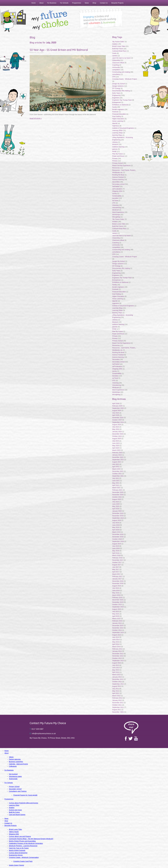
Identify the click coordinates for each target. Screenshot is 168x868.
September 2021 (118, 476)
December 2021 (118, 471)
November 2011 (118, 703)
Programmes (77, 3)
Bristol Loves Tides (119, 46)
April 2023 (116, 448)
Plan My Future (117, 154)
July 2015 (116, 611)
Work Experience (118, 212)
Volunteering (117, 208)
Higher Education (118, 119)
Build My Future (118, 49)
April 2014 (116, 644)
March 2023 (116, 450)
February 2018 (117, 558)
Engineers (116, 98)
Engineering (116, 95)
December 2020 (118, 492)
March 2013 (116, 675)
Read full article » (36, 118)
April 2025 (116, 415)
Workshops (116, 215)
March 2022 (116, 469)
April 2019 (116, 530)
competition (116, 70)
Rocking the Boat (118, 175)
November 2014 (118, 628)
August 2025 (117, 411)
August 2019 (117, 520)
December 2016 (118, 581)
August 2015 (117, 609)
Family (114, 107)
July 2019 (116, 523)
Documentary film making (121, 91)
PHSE (114, 151)
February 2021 (117, 490)
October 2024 (117, 420)
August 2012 (117, 686)
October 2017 (117, 562)
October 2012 (117, 682)
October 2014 (117, 630)
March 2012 (116, 696)
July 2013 (116, 665)
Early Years (116, 93)
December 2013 (118, 654)
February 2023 (117, 453)
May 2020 (116, 506)
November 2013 (118, 656)
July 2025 (116, 413)
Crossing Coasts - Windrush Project (125, 79)
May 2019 (116, 527)
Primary (115, 158)
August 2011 (117, 710)
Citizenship (116, 60)
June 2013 (116, 668)
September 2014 (118, 633)
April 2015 (116, 616)
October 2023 (117, 436)
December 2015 (118, 600)
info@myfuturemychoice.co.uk (43, 734)
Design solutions (118, 86)
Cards (114, 53)
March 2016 (116, 595)
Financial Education (119, 114)
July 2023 (116, 441)
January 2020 (117, 511)
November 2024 (118, 418)
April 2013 (116, 672)
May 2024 (116, 429)
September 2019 (118, 518)
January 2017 (117, 579)
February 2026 (117, 406)
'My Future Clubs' (118, 42)
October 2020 (117, 497)
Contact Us (104, 3)
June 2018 (116, 548)
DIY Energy (116, 88)
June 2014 (116, 640)
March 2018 (116, 555)
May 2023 (116, 446)
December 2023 (118, 434)
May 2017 (116, 569)
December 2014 (118, 626)
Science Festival (118, 177)
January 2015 (117, 623)
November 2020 (118, 495)
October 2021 (117, 474)
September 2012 (118, 684)
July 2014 (116, 637)
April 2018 (116, 553)
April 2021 (116, 485)
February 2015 (117, 621)
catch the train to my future (122, 58)
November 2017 (118, 560)
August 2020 (117, 499)
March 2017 (116, 574)
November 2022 (118, 457)
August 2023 (117, 439)
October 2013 (117, 658)
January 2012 (117, 700)
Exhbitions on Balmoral (120, 105)
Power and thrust (118, 156)
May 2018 (116, 551)
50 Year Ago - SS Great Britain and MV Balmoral (59, 50)
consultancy (116, 74)
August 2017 (117, 565)
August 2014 (117, 635)
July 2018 (116, 546)
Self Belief (116, 187)
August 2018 (117, 544)
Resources (116, 168)
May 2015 (116, 614)
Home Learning (118, 121)
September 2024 (118, 422)
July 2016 (116, 588)
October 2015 (117, 604)
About (41, 3)
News (87, 3)
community (116, 67)
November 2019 (118, 516)
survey (114, 194)
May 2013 (116, 670)
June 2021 (116, 481)
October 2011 (117, 705)
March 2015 (116, 619)
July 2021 (116, 478)
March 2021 (116, 488)
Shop (94, 3)
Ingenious (116, 126)
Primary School (117, 163)
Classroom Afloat (118, 63)
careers (115, 56)
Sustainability (117, 196)
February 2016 (117, 597)
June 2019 (116, 525)
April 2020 (116, 509)
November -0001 (118, 712)
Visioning (115, 205)
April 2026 (116, 404)
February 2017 (117, 576)
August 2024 (117, 425)
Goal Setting (116, 116)
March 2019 (116, 532)
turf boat (115, 201)
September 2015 (118, 607)
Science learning (118, 179)
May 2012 (116, 691)
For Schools (64, 3)
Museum (115, 144)
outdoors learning (118, 147)
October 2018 (117, 539)
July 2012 (116, 689)
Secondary (116, 182)
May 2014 (116, 642)
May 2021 (116, 483)
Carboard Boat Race (120, 51)
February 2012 (117, 698)
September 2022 (118, 460)
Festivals (115, 112)
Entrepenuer (116, 102)
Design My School (118, 84)
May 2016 (116, 593)
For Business (52, 3)
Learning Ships (117, 130)
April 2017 (116, 572)
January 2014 (117, 651)
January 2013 (117, 677)
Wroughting (116, 217)
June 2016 (116, 590)
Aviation (115, 44)
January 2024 (117, 432)
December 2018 (118, 534)
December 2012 (118, 679)
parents (115, 149)
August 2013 (117, 663)
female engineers (118, 109)
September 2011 (118, 707)
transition (115, 198)
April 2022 (116, 467)
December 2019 (118, 513)
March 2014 (116, 647)
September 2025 (118, 408)
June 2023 (116, 443)
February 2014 (117, 649)
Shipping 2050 (117, 191)
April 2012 (116, 693)
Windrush (115, 210)
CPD (114, 77)
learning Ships (117, 135)
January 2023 (117, 455)
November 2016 (118, 583)
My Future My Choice (50, 20)
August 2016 (117, 586)
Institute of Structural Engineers (123, 128)
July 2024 (116, 427)
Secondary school (118, 184)
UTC (114, 203)
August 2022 (117, 462)
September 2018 (118, 541)
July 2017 (116, 567)
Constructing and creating (121, 72)
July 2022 (116, 464)
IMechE (115, 123)
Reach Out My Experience (121, 165)
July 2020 (116, 502)
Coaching (115, 65)
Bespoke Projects (117, 3)
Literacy (115, 142)
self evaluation (117, 189)
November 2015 (118, 602)
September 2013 (118, 661)
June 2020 (116, 504)
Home (33, 3)
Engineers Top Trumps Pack (122, 100)
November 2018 (118, 537)
